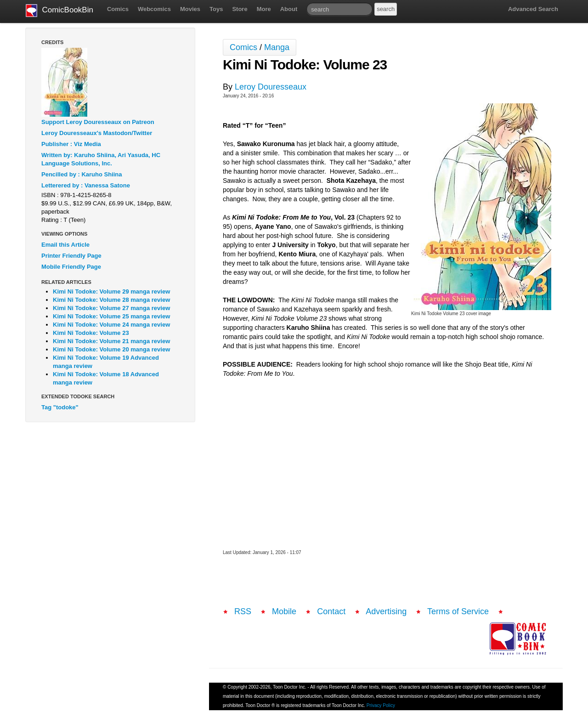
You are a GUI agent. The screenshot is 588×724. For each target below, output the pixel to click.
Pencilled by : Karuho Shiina (82, 174)
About (289, 9)
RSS (243, 611)
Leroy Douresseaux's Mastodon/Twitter (97, 133)
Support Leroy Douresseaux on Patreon (98, 122)
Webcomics (154, 9)
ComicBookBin (59, 11)
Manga (277, 47)
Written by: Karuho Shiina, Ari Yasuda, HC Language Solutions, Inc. (101, 159)
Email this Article (65, 245)
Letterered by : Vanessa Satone (86, 185)
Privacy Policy (381, 705)
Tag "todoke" (60, 407)
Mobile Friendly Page (71, 267)
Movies (190, 9)
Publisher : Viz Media (71, 144)
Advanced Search (533, 9)
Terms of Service (458, 611)
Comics (118, 9)
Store (240, 9)
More (264, 9)
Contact (331, 611)
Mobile (284, 611)
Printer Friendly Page (71, 256)
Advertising (386, 611)
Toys (216, 9)
